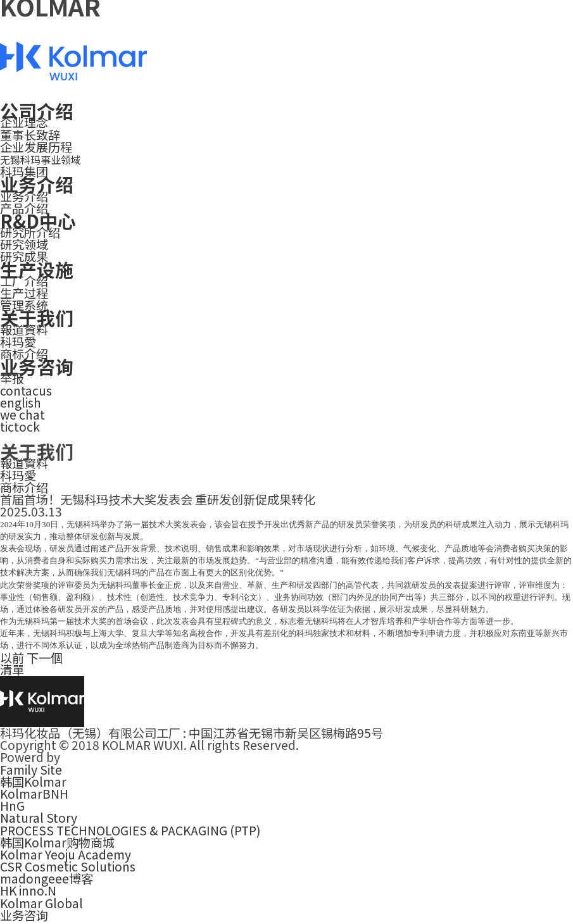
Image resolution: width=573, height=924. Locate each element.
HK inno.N (28, 890)
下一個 (45, 658)
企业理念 (24, 122)
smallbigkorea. (105, 757)
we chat (22, 415)
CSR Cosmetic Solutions (68, 866)
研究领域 (24, 244)
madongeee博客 (47, 878)
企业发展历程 (36, 147)
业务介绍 (37, 184)
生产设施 (37, 269)
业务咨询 (37, 366)
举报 (12, 378)
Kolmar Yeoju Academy (66, 854)
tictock (20, 427)
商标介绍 (24, 487)
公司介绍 (37, 110)
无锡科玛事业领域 (41, 159)
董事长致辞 (30, 135)
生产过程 (24, 293)
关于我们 (37, 317)
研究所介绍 (30, 232)
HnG (12, 806)
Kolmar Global (41, 903)
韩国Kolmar (33, 782)
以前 (12, 658)
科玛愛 (18, 342)
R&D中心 (38, 221)
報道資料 (24, 330)
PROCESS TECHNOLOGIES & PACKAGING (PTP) (130, 830)
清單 (12, 670)
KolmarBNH (34, 794)
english (21, 403)
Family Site (31, 770)
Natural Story (39, 818)
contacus (26, 390)
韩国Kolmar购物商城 (57, 842)
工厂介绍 (24, 281)
